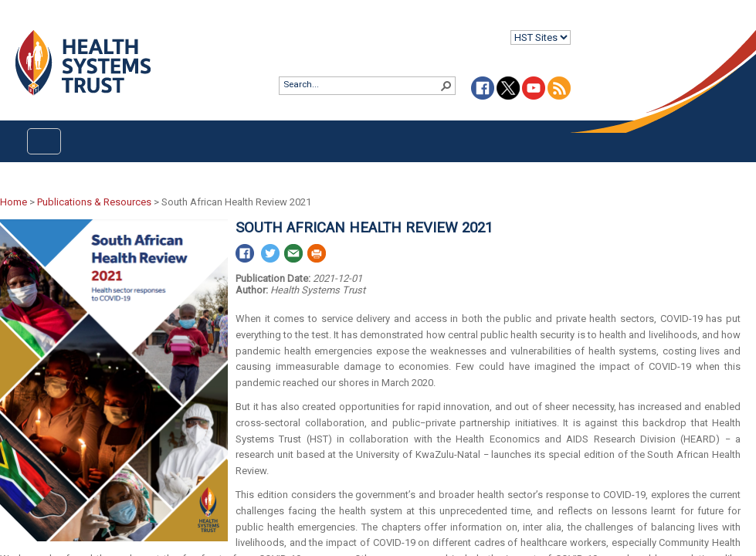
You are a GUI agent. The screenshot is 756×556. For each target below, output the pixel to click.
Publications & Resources (94, 202)
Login (13, 24)
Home (14, 202)
